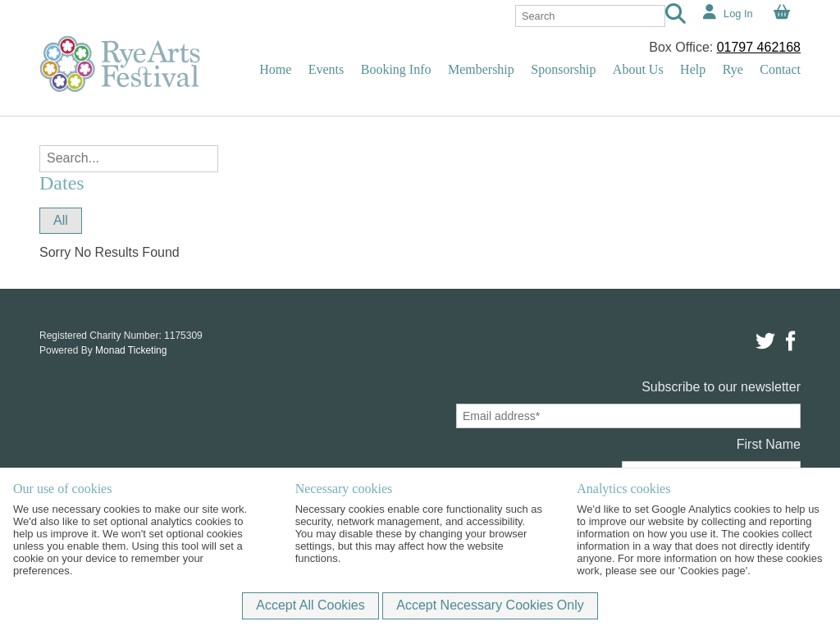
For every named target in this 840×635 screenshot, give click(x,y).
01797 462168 (759, 47)
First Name (769, 444)
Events (326, 69)
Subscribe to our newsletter (721, 387)
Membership (481, 69)
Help (693, 69)
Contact (780, 69)
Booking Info (396, 69)
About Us (638, 69)
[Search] (676, 16)
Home (275, 69)
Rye (733, 69)
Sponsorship (563, 69)
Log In (738, 14)
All (61, 220)
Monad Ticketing (131, 350)
